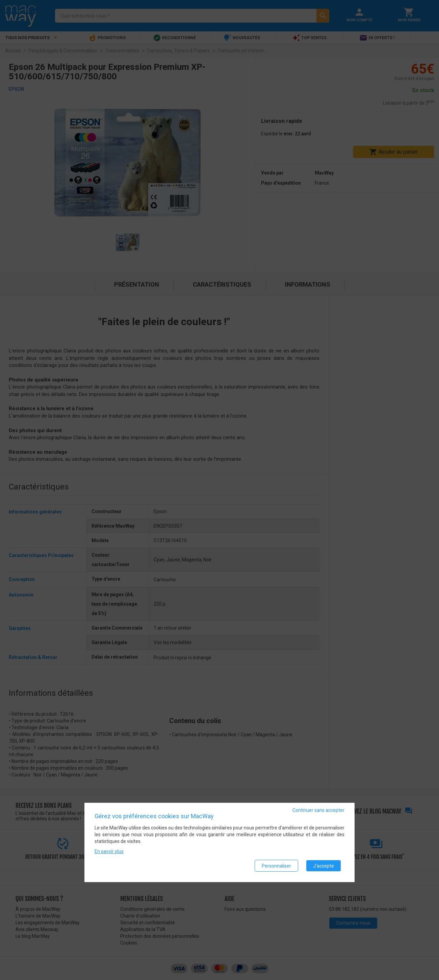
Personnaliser (276, 866)
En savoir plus (109, 852)
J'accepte (324, 866)
